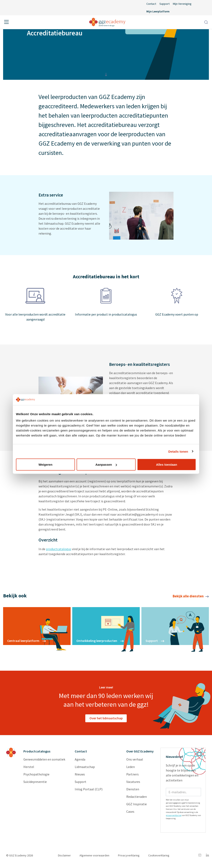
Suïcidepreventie (35, 784)
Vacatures (133, 784)
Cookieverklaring (159, 858)
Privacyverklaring (129, 858)
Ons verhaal (135, 762)
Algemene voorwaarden (94, 858)
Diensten (133, 791)
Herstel (29, 769)
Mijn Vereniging (182, 4)
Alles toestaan (167, 465)
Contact (151, 4)
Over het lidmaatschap (106, 720)
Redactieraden (137, 799)
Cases (130, 814)
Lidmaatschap (85, 769)
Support (164, 4)
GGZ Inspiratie (137, 806)
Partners (132, 776)
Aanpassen (106, 465)
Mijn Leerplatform (158, 11)
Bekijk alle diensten (191, 598)
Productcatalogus (37, 753)
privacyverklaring (174, 818)
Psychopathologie (36, 776)
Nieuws (80, 776)
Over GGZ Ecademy (140, 753)
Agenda (80, 762)
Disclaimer (64, 858)
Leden (131, 769)
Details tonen (178, 451)
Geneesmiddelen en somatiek (44, 762)
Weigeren (45, 465)
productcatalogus (59, 551)
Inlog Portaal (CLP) (89, 791)
